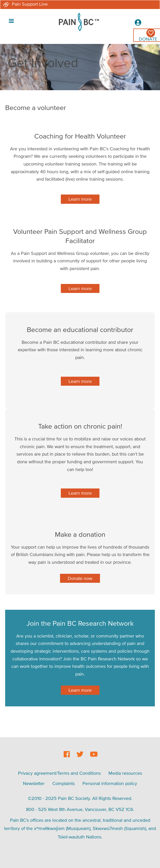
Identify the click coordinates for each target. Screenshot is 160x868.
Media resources (125, 773)
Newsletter (34, 783)
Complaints (64, 783)
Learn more (80, 199)
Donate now (80, 578)
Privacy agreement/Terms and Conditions (59, 773)
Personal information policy (110, 783)
